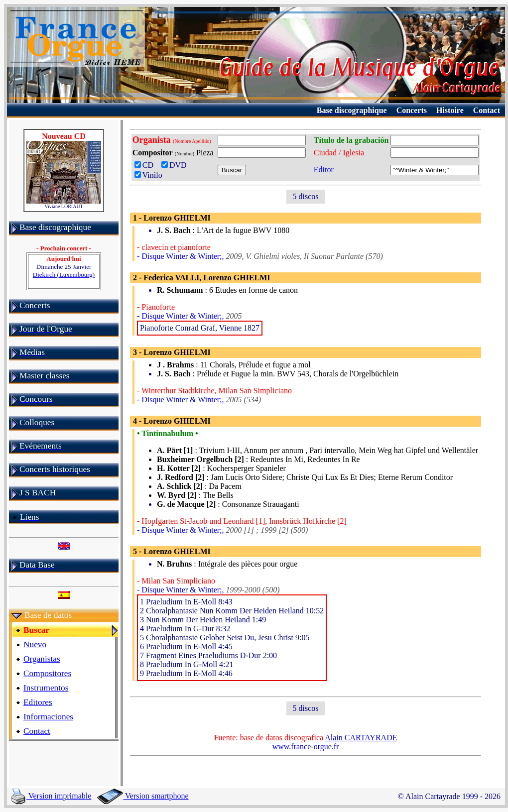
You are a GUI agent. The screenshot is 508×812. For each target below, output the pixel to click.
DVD (176, 165)
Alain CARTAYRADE (361, 738)
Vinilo (148, 175)
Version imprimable (51, 796)
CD (146, 165)
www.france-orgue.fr (306, 747)
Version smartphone (143, 796)
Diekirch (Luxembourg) (64, 275)
